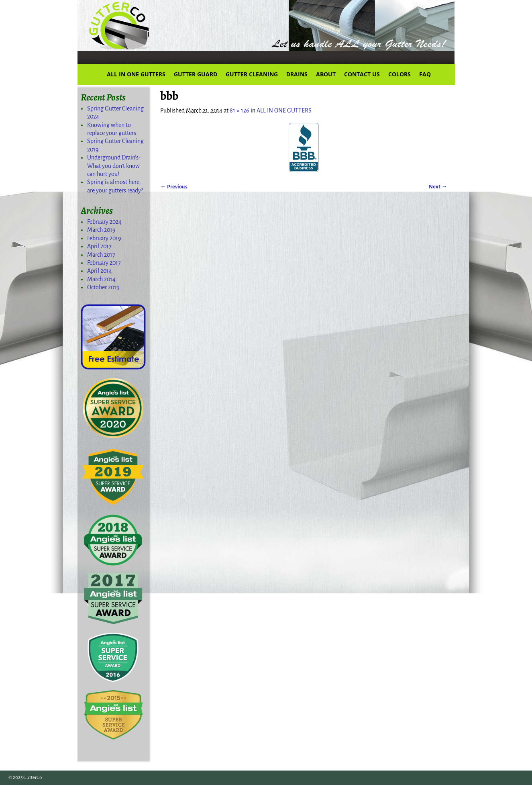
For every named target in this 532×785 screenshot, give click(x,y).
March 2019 (101, 230)
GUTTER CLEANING (252, 74)
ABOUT (326, 74)
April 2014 (100, 271)
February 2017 (104, 263)
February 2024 (104, 222)
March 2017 (101, 255)
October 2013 (103, 287)
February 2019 (104, 238)
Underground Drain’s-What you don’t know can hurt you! (114, 166)
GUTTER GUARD (196, 74)
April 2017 (99, 246)
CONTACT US (362, 74)
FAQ (425, 74)
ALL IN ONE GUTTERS (136, 74)
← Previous (174, 187)
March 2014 (101, 279)
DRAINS (297, 74)
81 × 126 (240, 110)
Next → (438, 187)
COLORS (400, 74)
